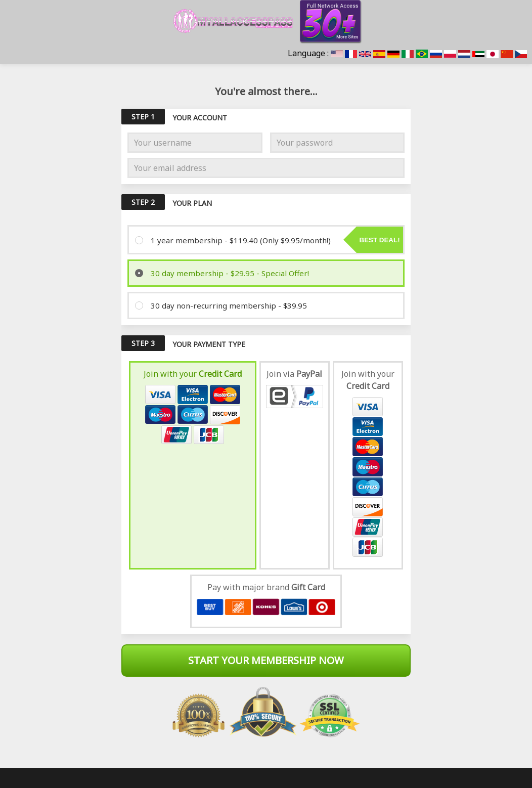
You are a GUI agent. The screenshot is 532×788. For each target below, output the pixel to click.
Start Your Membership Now (266, 660)
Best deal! (380, 240)
